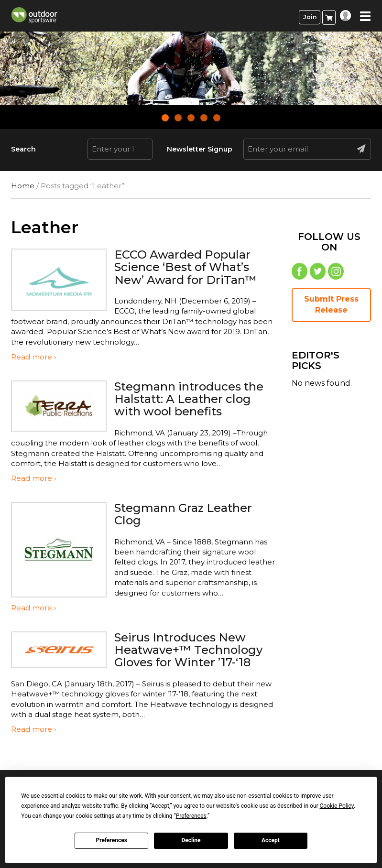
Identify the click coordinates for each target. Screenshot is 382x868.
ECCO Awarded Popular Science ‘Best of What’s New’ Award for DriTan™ (186, 267)
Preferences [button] (191, 816)
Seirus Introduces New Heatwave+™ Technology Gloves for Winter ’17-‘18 (188, 650)
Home (23, 186)
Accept (271, 840)
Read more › (33, 357)
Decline (191, 840)
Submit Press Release (331, 304)
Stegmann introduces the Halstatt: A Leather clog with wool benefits (189, 399)
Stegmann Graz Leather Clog (183, 514)
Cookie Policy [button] (337, 806)
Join (310, 17)
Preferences (111, 840)
